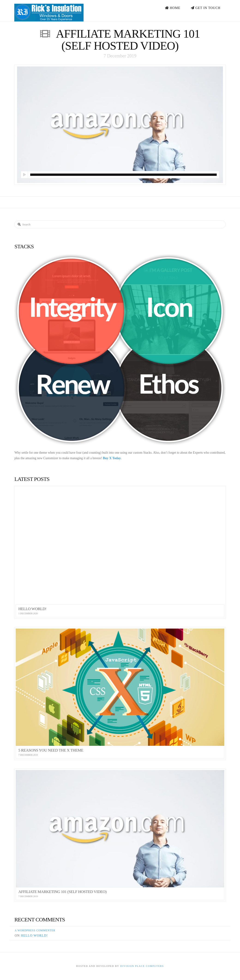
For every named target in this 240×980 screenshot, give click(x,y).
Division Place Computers (142, 966)
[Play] (24, 175)
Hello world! (34, 936)
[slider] (123, 175)
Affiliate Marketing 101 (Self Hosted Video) (128, 40)
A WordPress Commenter (35, 930)
